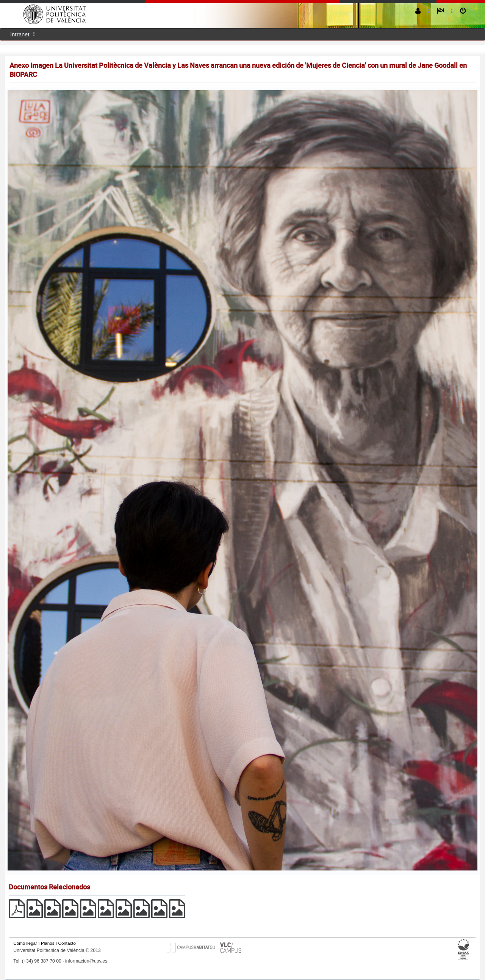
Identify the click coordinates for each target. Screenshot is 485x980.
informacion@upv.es (86, 961)
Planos (48, 943)
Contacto (67, 943)
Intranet (20, 34)
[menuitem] (20, 34)
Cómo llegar (25, 943)
